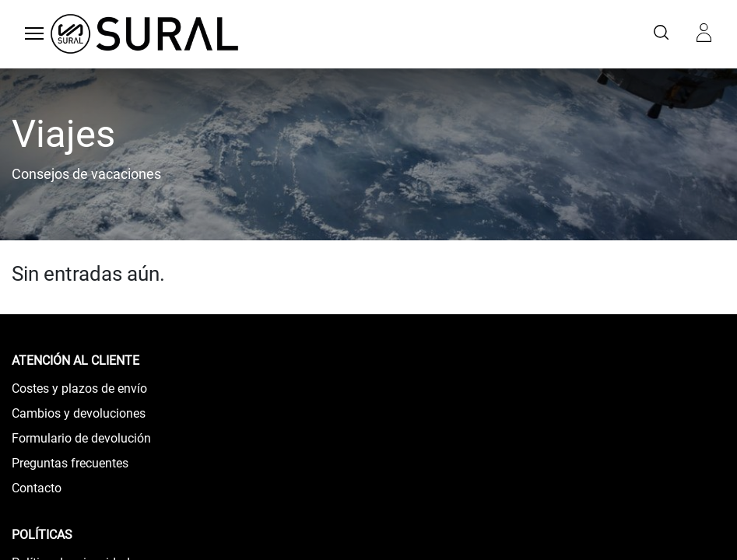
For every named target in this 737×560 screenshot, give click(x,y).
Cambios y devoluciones (79, 413)
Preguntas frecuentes (70, 463)
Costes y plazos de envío (79, 388)
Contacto (37, 488)
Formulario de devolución (81, 438)
